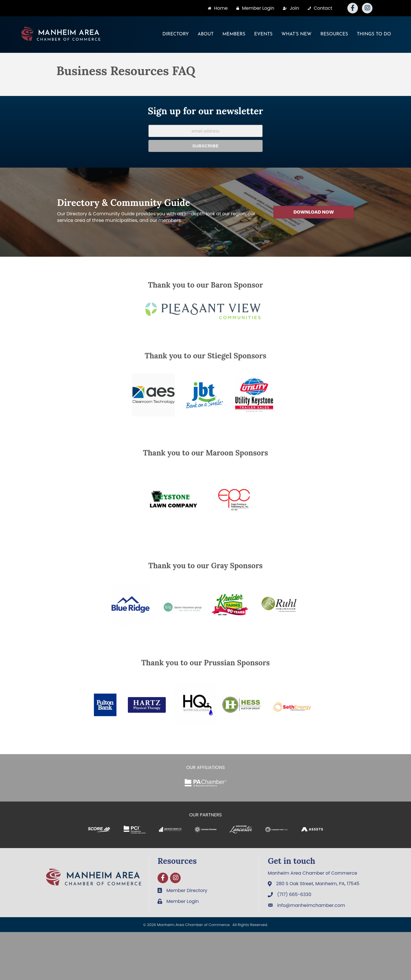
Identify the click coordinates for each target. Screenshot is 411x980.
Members (234, 34)
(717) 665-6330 (294, 894)
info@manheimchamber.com (311, 905)
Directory (176, 34)
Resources (334, 34)
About (205, 34)
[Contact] (319, 8)
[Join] (290, 8)
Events (263, 34)
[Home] (216, 8)
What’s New (297, 34)
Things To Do (374, 34)
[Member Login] (254, 8)
